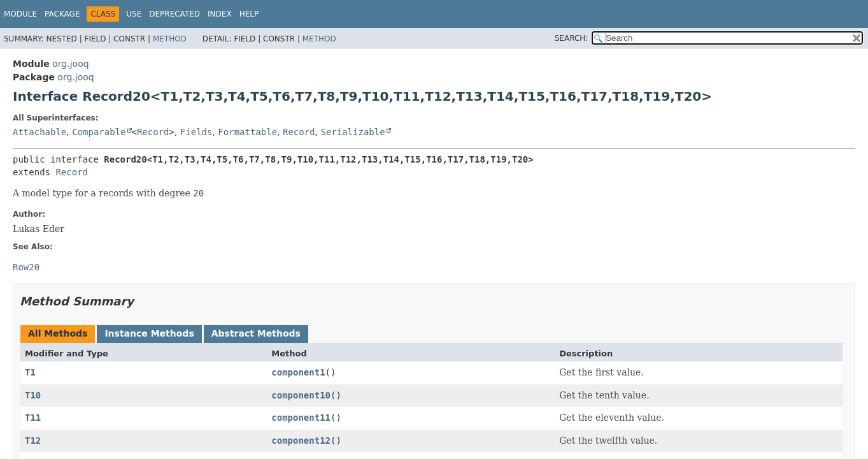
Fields (196, 132)
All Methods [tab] (58, 333)
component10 (301, 395)
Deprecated (174, 14)
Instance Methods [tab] (149, 333)
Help (249, 14)
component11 (301, 418)
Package (62, 14)
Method (170, 39)
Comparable (99, 132)
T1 (30, 372)
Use (134, 14)
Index (220, 14)
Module (20, 14)
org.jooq (70, 64)
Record (153, 132)
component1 (298, 372)
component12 (301, 441)
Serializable (352, 132)
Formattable (247, 132)
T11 (33, 418)
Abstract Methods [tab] (256, 333)
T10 (33, 395)
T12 (33, 441)
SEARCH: (572, 38)
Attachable (39, 132)
